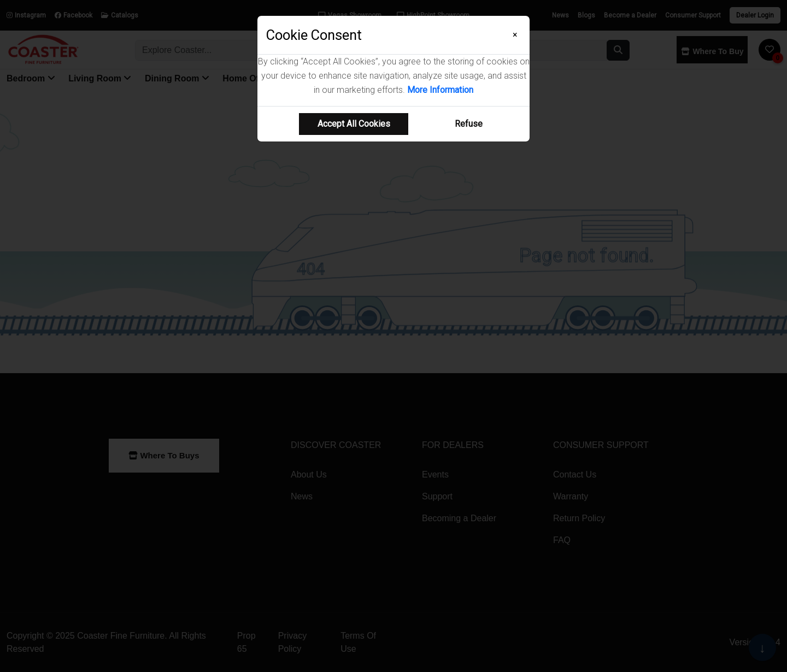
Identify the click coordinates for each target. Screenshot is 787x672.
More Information (440, 90)
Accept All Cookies (354, 124)
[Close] (515, 35)
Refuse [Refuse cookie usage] (469, 124)
